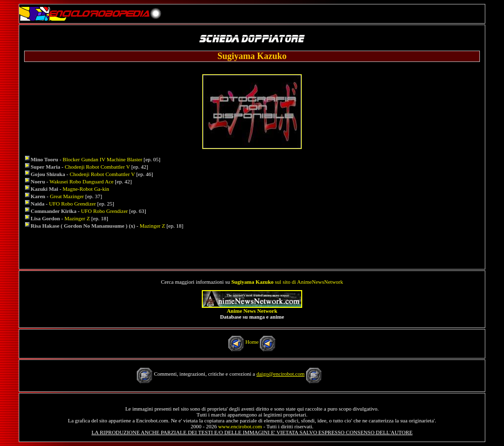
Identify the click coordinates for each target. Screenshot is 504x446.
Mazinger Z (77, 218)
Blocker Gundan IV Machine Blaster (102, 159)
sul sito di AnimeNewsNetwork (287, 282)
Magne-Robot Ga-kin (86, 189)
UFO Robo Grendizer (73, 204)
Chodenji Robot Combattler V (98, 167)
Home (252, 342)
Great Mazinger (67, 196)
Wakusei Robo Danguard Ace (82, 181)
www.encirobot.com (240, 426)
